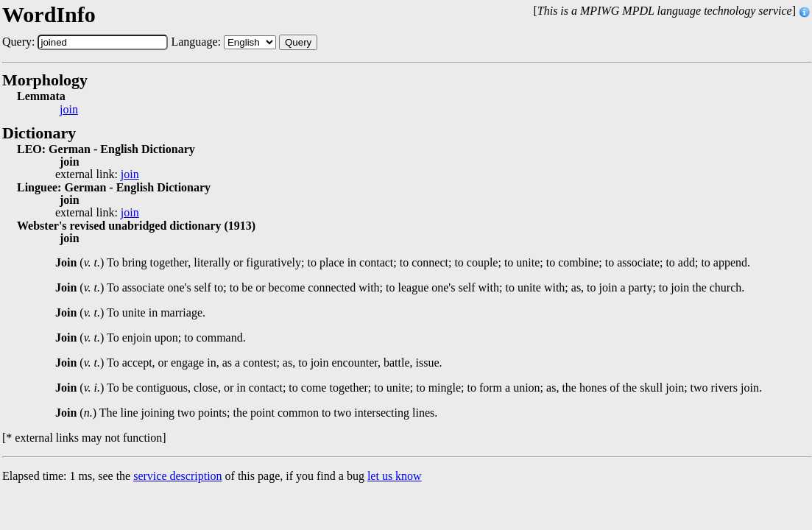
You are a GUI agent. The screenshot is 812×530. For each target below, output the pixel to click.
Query (298, 42)
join (69, 110)
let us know (395, 476)
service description (177, 476)
